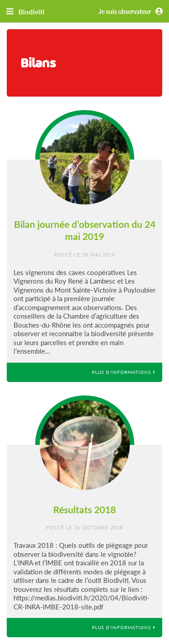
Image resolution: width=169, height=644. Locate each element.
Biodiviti (32, 12)
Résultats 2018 (84, 509)
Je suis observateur (132, 12)
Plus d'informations (124, 372)
